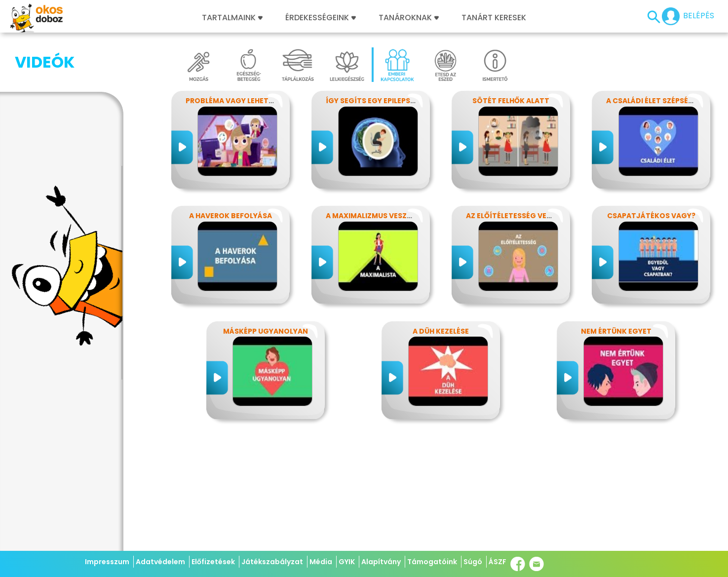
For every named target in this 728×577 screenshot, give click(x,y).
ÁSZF (498, 562)
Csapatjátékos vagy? (651, 216)
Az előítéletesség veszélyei (519, 216)
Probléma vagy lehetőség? (239, 101)
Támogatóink (432, 562)
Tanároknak (409, 18)
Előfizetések (213, 562)
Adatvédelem (160, 562)
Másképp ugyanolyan (266, 331)
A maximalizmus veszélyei (375, 216)
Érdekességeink (321, 18)
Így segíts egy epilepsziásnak (383, 101)
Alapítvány (381, 562)
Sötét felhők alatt (511, 101)
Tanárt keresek (494, 18)
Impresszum (107, 562)
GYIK (347, 562)
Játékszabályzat (272, 562)
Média (321, 562)
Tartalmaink (232, 18)
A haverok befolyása (230, 216)
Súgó (473, 562)
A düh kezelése (441, 331)
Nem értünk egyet (616, 331)
